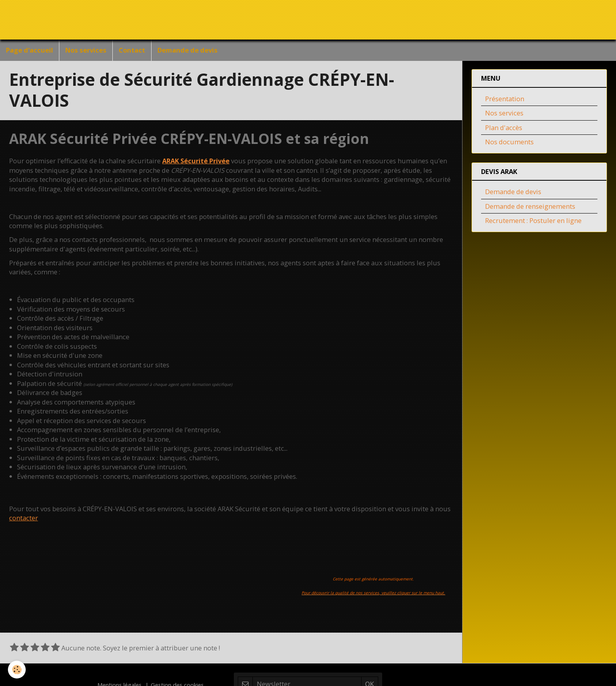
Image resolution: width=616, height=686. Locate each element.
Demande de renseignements (530, 207)
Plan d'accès (504, 128)
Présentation (505, 99)
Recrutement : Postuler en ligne (533, 221)
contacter (24, 519)
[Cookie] (17, 670)
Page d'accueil (29, 50)
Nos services (86, 50)
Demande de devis (188, 50)
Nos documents (509, 143)
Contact (132, 50)
